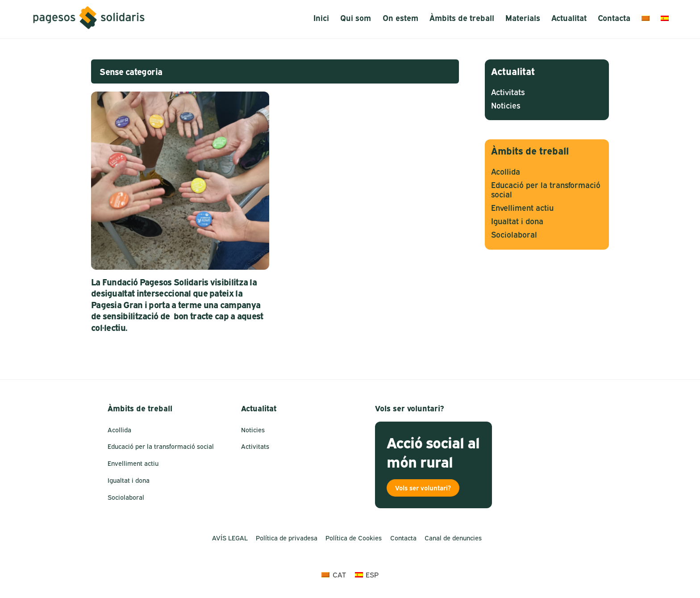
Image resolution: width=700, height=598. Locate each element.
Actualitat (569, 18)
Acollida (506, 172)
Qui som (356, 18)
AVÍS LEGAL (230, 538)
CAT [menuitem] (339, 575)
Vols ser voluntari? (423, 488)
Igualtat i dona (517, 221)
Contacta (614, 18)
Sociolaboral (514, 235)
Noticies (506, 106)
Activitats (508, 92)
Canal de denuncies (453, 538)
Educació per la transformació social (161, 446)
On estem (400, 18)
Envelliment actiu (522, 208)
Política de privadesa (287, 538)
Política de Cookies (354, 538)
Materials (523, 18)
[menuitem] (645, 18)
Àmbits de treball (462, 18)
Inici (321, 18)
